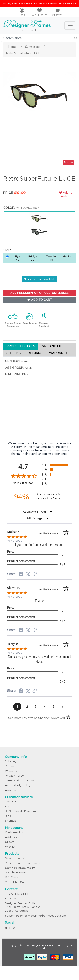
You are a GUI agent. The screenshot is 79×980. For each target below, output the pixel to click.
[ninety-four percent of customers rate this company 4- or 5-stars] (39, 496)
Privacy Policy (14, 776)
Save (68, 162)
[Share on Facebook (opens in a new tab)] (21, 575)
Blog (8, 816)
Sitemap (11, 821)
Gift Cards (12, 877)
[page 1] (17, 707)
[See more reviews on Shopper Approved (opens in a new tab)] (35, 574)
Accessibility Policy (18, 785)
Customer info (15, 832)
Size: (7, 250)
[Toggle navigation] (70, 25)
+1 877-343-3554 (17, 894)
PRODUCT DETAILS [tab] (21, 346)
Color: (9, 208)
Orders (10, 842)
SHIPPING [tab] (14, 353)
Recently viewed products (23, 863)
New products (15, 858)
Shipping (11, 761)
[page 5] (54, 707)
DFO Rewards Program (20, 811)
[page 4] (45, 707)
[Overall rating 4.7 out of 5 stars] (23, 476)
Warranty (11, 771)
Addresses (12, 837)
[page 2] (27, 707)
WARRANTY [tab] (58, 353)
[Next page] (63, 707)
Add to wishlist (66, 194)
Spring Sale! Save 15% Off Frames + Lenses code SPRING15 (40, 4)
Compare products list (20, 868)
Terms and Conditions (20, 781)
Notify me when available (39, 279)
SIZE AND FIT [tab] (52, 346)
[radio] (57, 465)
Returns (10, 766)
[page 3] (36, 707)
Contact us (13, 802)
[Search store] (40, 38)
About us (11, 790)
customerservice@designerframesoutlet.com (36, 916)
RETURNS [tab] (35, 353)
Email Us (11, 898)
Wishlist (10, 847)
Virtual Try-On (14, 882)
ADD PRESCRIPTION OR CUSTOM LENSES (39, 293)
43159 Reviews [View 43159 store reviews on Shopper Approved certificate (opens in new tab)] (26, 483)
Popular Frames (16, 873)
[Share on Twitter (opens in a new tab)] (28, 574)
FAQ (8, 806)
